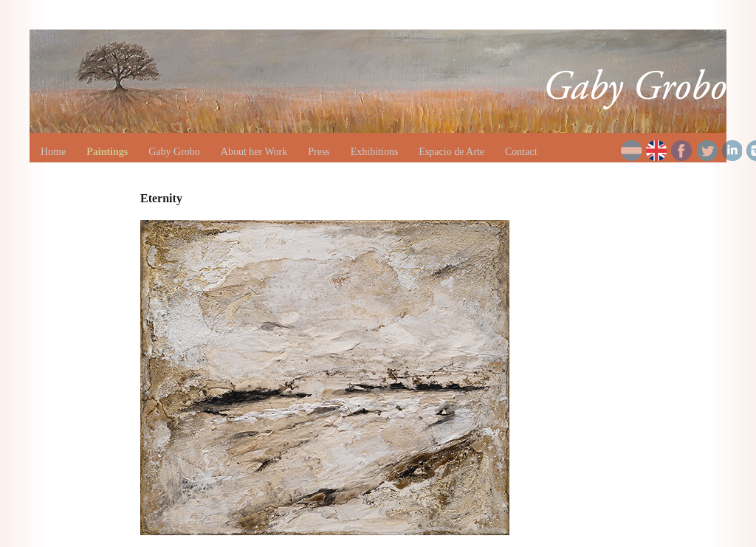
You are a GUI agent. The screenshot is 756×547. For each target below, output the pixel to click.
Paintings (107, 152)
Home (53, 152)
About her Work (254, 152)
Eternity (161, 198)
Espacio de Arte (451, 152)
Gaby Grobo (174, 152)
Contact (521, 152)
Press (319, 152)
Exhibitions (375, 152)
